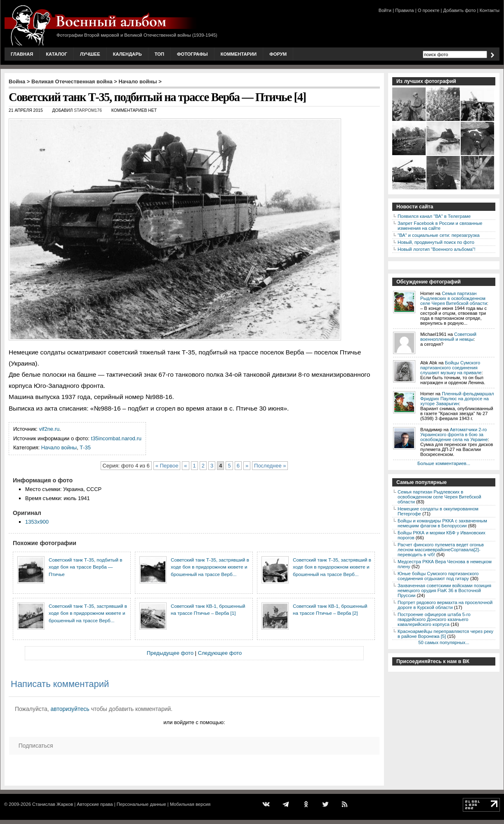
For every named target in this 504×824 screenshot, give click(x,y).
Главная (22, 54)
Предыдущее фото (170, 653)
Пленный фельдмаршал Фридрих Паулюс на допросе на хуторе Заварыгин (457, 399)
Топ (159, 54)
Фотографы (192, 54)
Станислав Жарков (53, 804)
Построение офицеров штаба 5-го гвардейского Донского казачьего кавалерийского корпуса (434, 619)
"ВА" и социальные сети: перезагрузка (439, 235)
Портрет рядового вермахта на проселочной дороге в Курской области (445, 605)
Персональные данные (141, 804)
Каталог (57, 54)
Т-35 (85, 447)
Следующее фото (220, 653)
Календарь (127, 54)
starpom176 (88, 110)
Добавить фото (460, 10)
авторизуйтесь (70, 709)
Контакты (490, 10)
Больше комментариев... (444, 463)
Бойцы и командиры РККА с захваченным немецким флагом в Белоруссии (442, 523)
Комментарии (239, 54)
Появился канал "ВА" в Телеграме (434, 216)
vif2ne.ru (49, 429)
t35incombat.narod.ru (116, 438)
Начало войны (138, 81)
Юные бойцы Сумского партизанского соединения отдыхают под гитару (438, 576)
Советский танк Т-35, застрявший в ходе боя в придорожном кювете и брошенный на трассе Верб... (210, 567)
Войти (385, 10)
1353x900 (37, 522)
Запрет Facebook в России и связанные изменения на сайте (440, 226)
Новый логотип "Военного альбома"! (437, 249)
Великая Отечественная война (72, 81)
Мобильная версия (190, 804)
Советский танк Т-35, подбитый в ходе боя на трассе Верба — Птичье (86, 567)
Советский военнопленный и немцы (448, 337)
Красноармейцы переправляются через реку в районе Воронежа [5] (445, 634)
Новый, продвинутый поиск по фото (436, 242)
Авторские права (95, 804)
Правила (404, 10)
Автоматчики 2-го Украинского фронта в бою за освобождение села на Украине (454, 434)
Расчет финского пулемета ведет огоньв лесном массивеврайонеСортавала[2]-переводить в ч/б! (441, 550)
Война (17, 81)
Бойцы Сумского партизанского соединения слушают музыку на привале (451, 368)
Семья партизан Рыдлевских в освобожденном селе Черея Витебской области (454, 298)
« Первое (167, 466)
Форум (278, 54)
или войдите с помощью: (194, 722)
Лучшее (90, 54)
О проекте (429, 10)
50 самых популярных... (444, 642)
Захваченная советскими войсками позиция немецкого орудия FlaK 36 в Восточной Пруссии (444, 590)
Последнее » (270, 466)
